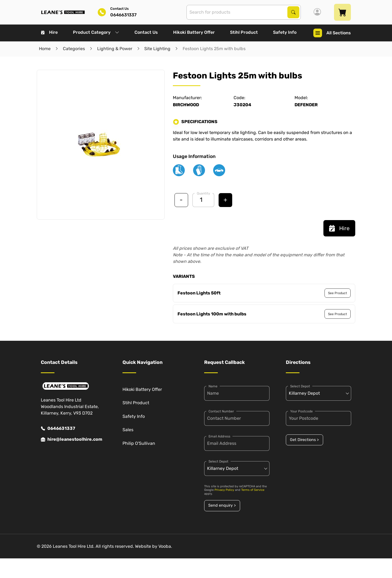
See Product (338, 293)
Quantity (203, 193)
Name (213, 386)
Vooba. (165, 546)
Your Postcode (301, 411)
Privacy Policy (224, 490)
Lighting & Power (115, 49)
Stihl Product (244, 32)
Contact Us (146, 32)
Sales (128, 430)
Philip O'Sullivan (139, 443)
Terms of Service (253, 490)
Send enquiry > (222, 505)
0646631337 (58, 428)
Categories (74, 49)
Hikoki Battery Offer (194, 32)
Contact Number (221, 411)
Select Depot (218, 461)
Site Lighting (157, 49)
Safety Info (285, 32)
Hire (49, 32)
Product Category (96, 32)
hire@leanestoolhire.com (72, 439)
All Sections (332, 33)
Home (45, 49)
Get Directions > (304, 440)
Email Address (219, 436)
